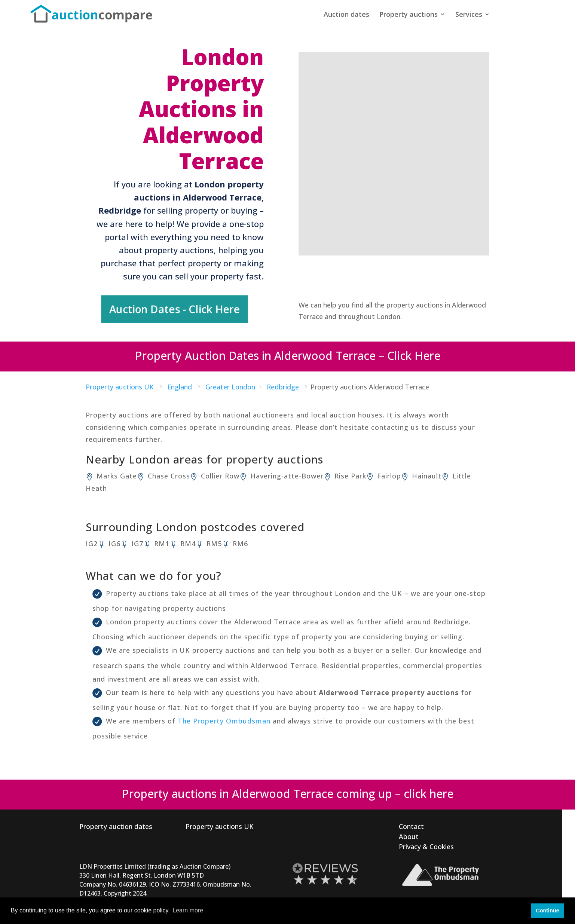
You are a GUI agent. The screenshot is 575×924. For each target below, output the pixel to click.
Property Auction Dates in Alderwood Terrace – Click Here (288, 353)
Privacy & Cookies (426, 844)
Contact (411, 823)
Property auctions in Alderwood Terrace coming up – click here (288, 791)
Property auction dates (116, 823)
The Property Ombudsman (224, 718)
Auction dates (346, 16)
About (409, 833)
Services (469, 16)
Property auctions (409, 16)
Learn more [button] (188, 910)
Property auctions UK (220, 823)
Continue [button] (547, 911)
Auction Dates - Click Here (175, 308)
